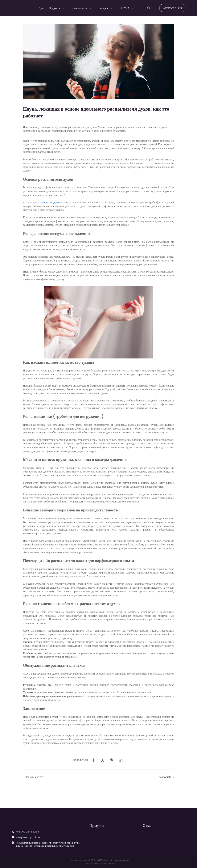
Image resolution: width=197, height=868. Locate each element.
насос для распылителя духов (43, 202)
